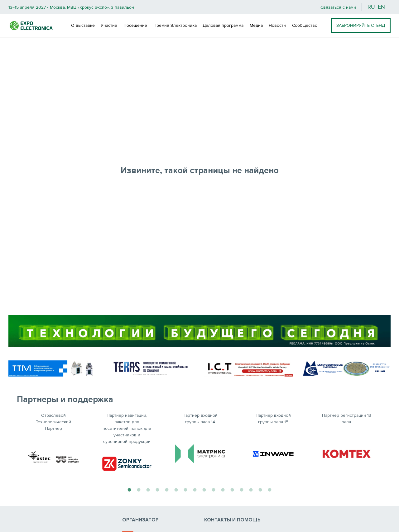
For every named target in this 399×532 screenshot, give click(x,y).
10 (214, 489)
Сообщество (305, 25)
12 (232, 489)
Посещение (135, 25)
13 (242, 489)
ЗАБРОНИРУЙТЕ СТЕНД (361, 25)
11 (223, 489)
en (381, 7)
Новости (277, 25)
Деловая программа (223, 25)
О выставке (83, 25)
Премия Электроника (175, 25)
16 (270, 489)
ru (371, 7)
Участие (109, 25)
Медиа (256, 25)
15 (260, 489)
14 (251, 489)
